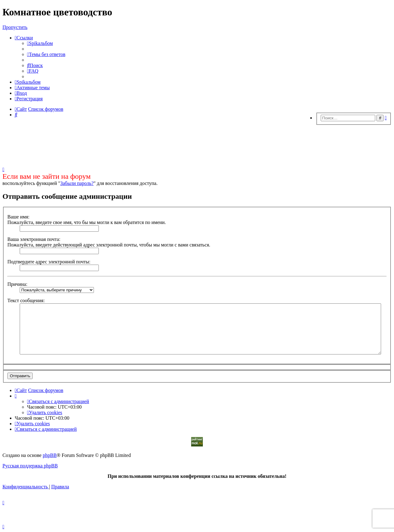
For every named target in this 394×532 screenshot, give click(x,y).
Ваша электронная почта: (34, 239)
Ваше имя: (18, 217)
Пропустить (15, 27)
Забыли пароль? (77, 183)
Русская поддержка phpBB (30, 466)
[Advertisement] (197, 144)
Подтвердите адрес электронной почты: (49, 262)
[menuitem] (40, 43)
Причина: (17, 284)
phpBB (50, 455)
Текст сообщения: (26, 300)
